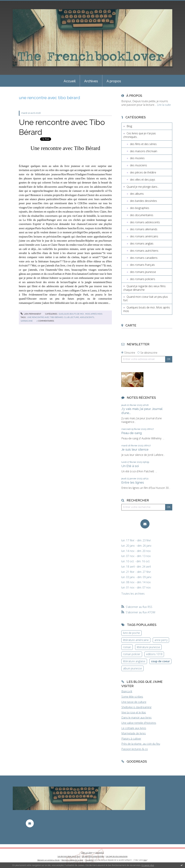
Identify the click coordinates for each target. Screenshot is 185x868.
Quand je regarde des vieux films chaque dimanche (144, 288)
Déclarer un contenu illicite (48, 860)
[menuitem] (70, 81)
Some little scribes (132, 697)
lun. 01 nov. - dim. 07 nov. (136, 588)
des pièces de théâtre (143, 172)
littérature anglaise (134, 661)
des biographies (140, 208)
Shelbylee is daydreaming (136, 707)
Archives (91, 81)
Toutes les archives (133, 594)
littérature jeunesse (148, 647)
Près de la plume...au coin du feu (141, 744)
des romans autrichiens (144, 251)
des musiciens (138, 165)
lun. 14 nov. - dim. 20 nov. (136, 551)
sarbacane (27, 321)
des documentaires (142, 215)
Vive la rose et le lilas (134, 712)
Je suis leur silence (135, 449)
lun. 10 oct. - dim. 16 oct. (136, 561)
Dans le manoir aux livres (136, 718)
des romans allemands (144, 229)
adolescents (87, 317)
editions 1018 (154, 654)
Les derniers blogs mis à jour (69, 856)
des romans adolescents (145, 222)
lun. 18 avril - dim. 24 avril (136, 567)
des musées (137, 158)
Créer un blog (86, 853)
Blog (129, 126)
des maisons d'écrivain (144, 151)
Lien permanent (31, 314)
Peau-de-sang (132, 433)
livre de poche (131, 633)
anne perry (161, 640)
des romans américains (144, 236)
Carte (131, 325)
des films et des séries (143, 144)
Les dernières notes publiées (93, 856)
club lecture (71, 317)
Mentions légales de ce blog (72, 860)
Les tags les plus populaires (117, 856)
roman (127, 647)
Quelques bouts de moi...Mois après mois (81, 314)
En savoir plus (148, 865)
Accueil (70, 81)
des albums (137, 194)
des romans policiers (143, 279)
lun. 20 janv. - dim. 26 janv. (137, 546)
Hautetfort (100, 853)
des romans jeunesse (143, 272)
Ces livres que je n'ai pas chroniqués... (140, 135)
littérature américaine (136, 640)
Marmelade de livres (134, 733)
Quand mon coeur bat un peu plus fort (146, 298)
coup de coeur (160, 661)
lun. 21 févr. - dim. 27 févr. (136, 572)
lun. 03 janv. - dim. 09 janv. (137, 577)
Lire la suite (164, 105)
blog (145, 860)
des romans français (142, 265)
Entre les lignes (133, 482)
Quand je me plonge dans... (143, 187)
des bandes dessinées (144, 201)
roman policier (132, 654)
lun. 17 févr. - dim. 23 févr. (136, 540)
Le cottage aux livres (134, 728)
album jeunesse (132, 668)
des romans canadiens (144, 258)
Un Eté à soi (130, 466)
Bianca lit (127, 691)
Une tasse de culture (134, 702)
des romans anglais (142, 243)
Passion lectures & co (135, 749)
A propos (114, 81)
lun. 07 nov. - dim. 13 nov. (136, 556)
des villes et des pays (143, 180)
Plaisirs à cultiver (131, 739)
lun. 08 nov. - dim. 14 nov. (136, 582)
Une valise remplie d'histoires (139, 723)
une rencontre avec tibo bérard (45, 317)
